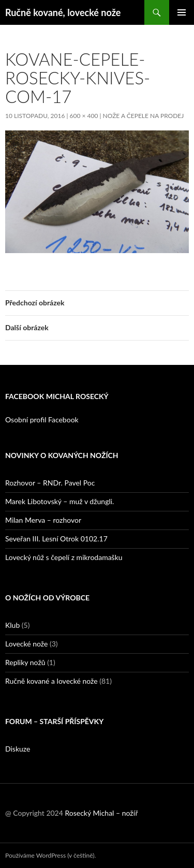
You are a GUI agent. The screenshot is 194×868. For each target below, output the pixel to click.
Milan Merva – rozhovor (43, 520)
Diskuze (18, 749)
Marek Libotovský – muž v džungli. (59, 501)
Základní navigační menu (182, 12)
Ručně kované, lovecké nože (63, 12)
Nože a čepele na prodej (144, 116)
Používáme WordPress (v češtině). (50, 855)
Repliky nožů (25, 662)
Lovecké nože (26, 644)
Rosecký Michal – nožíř (101, 813)
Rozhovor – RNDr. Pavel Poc (50, 483)
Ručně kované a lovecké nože (51, 681)
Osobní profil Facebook (42, 420)
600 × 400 (84, 116)
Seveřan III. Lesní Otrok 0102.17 (56, 539)
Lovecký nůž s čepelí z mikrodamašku (64, 557)
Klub (12, 625)
